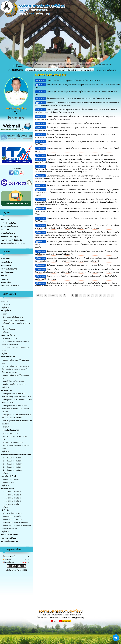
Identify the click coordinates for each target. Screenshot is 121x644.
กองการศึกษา (7, 283)
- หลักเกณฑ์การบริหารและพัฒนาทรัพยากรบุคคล (16, 325)
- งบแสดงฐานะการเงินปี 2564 (11, 504)
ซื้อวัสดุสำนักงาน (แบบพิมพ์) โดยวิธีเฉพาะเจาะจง (65, 185)
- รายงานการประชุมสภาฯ (11, 433)
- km (3, 439)
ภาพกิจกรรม (68, 64)
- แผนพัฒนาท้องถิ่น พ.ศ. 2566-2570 (14, 384)
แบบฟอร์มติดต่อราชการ (11, 541)
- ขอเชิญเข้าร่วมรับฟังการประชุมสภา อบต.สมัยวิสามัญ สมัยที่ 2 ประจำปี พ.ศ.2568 (16, 395)
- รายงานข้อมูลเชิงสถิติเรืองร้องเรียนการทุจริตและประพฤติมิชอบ (15, 343)
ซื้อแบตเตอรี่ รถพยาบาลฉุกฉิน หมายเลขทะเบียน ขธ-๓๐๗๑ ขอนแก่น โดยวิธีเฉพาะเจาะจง (80, 155)
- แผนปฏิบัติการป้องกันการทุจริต (13, 381)
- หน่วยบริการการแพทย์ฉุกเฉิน (12, 442)
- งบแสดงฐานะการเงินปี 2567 (11, 495)
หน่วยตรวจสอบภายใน (10, 286)
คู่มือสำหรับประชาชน (10, 535)
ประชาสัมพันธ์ (53, 64)
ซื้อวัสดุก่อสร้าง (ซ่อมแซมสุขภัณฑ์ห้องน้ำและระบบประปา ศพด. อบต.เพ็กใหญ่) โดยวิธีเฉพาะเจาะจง (83, 265)
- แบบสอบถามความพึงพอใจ (11, 516)
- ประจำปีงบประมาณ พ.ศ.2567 (12, 464)
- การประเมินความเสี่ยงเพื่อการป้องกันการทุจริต (16, 447)
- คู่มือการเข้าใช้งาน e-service (12, 513)
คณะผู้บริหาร (7, 262)
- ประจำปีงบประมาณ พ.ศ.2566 (12, 467)
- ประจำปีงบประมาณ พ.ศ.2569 (12, 458)
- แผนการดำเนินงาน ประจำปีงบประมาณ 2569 (15, 362)
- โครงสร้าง (6, 305)
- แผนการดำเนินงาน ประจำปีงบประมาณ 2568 (15, 377)
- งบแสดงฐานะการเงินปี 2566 (11, 498)
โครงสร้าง (6, 259)
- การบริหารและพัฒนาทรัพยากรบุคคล (15, 436)
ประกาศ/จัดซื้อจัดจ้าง (35, 64)
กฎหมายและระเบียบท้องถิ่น (12, 240)
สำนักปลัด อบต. (7, 272)
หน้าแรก (5, 220)
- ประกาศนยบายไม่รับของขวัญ (12, 317)
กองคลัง (5, 276)
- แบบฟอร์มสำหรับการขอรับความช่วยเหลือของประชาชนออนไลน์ (16, 527)
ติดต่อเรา (19, 66)
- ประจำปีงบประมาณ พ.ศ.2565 (12, 470)
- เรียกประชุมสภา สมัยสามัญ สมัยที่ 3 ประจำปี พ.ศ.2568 (17, 422)
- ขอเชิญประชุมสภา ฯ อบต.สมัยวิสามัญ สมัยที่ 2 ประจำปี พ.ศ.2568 (17, 401)
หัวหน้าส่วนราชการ (9, 269)
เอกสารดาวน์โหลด (9, 538)
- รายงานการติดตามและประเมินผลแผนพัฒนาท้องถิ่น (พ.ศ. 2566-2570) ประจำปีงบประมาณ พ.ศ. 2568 (15, 369)
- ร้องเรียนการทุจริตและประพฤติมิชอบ (15, 522)
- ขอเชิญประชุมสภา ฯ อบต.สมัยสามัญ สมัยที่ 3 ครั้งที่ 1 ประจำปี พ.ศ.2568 (16, 416)
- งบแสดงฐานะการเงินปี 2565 (11, 501)
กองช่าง (5, 279)
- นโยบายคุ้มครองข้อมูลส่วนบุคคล (14, 320)
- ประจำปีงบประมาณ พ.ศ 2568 (12, 461)
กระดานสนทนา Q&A (104, 64)
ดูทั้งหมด (5, 308)
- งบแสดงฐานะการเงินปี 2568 (11, 492)
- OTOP (4, 314)
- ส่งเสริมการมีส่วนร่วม (10, 339)
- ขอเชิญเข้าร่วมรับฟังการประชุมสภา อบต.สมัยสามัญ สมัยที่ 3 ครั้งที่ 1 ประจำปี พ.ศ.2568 (16, 409)
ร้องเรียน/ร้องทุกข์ (84, 64)
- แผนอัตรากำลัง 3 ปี (9, 482)
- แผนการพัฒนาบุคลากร (10, 479)
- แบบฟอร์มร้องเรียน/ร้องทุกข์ (12, 519)
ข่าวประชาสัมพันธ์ (9, 223)
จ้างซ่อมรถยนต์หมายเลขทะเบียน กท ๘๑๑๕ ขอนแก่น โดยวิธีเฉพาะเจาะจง (74, 123)
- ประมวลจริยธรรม (8, 329)
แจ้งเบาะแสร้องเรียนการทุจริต (13, 243)
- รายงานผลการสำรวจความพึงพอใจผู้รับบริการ (16, 349)
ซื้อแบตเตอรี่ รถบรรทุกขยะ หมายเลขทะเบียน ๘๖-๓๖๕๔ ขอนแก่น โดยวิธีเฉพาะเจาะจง (79, 99)
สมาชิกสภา (6, 266)
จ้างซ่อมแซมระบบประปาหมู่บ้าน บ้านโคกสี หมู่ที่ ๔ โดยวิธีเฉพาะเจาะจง (73, 80)
